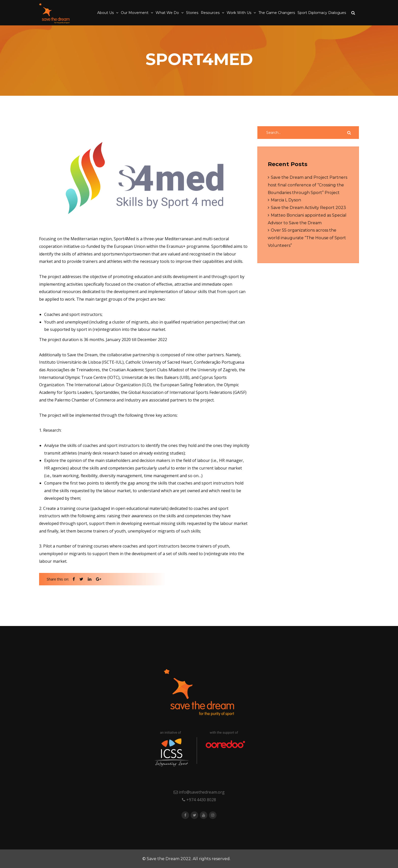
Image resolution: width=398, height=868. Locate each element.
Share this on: (58, 579)
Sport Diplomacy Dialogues (322, 13)
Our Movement (135, 13)
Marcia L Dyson (286, 200)
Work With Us (239, 13)
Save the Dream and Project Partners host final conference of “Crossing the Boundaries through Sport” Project (308, 185)
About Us (106, 13)
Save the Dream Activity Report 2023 (308, 208)
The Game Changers (277, 13)
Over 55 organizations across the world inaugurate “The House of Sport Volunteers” (307, 238)
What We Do (168, 13)
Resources (211, 13)
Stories (192, 13)
